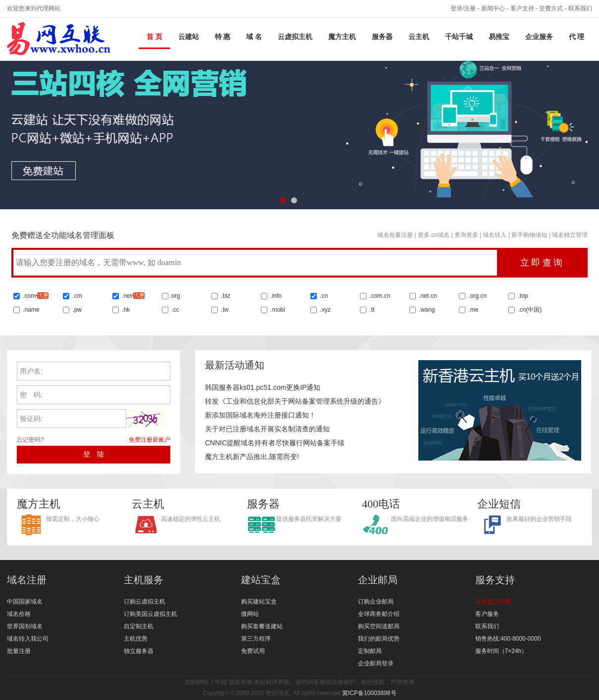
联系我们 (580, 8)
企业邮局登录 (376, 663)
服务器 (382, 37)
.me (473, 310)
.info (276, 296)
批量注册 (19, 651)
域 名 (254, 37)
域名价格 (19, 614)
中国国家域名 (25, 602)
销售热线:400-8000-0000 (508, 639)
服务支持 (495, 580)
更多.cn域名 (434, 235)
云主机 (419, 37)
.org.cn (477, 296)
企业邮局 (378, 580)
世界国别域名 (25, 626)
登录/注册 (463, 8)
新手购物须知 (529, 235)
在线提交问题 (493, 602)
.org (175, 296)
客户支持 (522, 8)
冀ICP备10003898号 (369, 693)
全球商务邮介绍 (379, 614)
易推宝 (499, 37)
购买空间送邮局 (379, 626)
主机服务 (144, 580)
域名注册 (27, 580)
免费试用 (253, 651)
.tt (371, 310)
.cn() (530, 310)
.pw (77, 310)
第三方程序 (256, 639)
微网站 (250, 614)
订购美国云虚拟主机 (150, 614)
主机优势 (136, 639)
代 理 (577, 37)
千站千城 (459, 37)
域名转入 (495, 235)
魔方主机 (342, 37)
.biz (225, 296)
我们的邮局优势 (379, 639)
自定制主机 (139, 626)
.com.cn (379, 296)
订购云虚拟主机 (145, 602)
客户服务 (487, 614)
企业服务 (539, 37)
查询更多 (466, 235)
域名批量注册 (395, 235)
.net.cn (427, 296)
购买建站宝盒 (259, 602)
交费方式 (551, 8)
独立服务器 (139, 651)
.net (127, 296)
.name (30, 310)
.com (35, 296)
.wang (426, 310)
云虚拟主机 (295, 37)
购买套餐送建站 (262, 626)
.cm (76, 296)
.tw (224, 310)
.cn (323, 296)
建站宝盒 (261, 580)
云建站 (189, 37)
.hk (126, 310)
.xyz (324, 310)
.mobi (277, 310)
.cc (175, 310)
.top (522, 296)
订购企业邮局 (376, 602)
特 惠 (223, 37)
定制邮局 (370, 651)
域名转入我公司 (28, 639)
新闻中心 (493, 8)
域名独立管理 (570, 235)
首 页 (154, 37)
